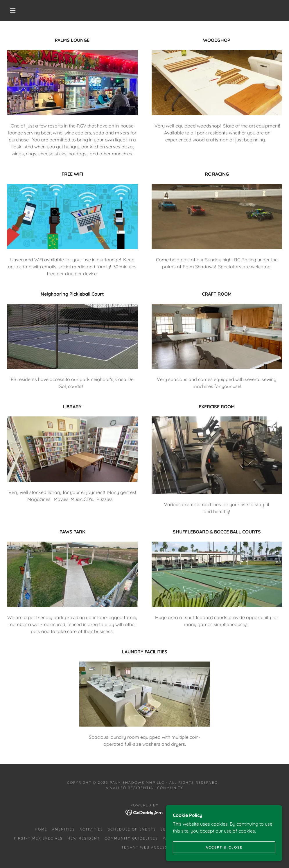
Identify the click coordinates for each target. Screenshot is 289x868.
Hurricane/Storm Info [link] (216, 838)
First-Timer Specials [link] (38, 838)
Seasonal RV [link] (175, 829)
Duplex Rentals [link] (213, 829)
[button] (14, 10)
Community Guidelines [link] (131, 838)
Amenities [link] (63, 829)
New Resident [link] (84, 838)
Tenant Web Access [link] (144, 847)
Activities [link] (91, 829)
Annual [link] (245, 829)
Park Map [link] (174, 838)
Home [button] (41, 829)
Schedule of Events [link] (132, 829)
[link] (144, 812)
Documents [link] (262, 838)
